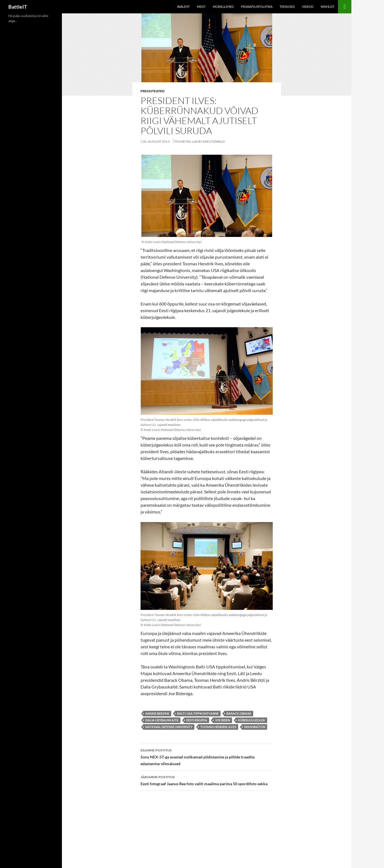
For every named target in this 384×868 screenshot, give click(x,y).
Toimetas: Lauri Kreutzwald (200, 141)
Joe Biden (223, 720)
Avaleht (183, 7)
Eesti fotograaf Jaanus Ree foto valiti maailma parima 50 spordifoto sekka (207, 780)
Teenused (287, 7)
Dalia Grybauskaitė (162, 720)
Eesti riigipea (197, 720)
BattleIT (18, 7)
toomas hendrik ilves (218, 727)
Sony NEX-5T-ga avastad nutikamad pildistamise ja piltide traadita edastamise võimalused (207, 757)
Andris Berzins (157, 713)
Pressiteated (153, 91)
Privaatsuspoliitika (257, 7)
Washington (255, 727)
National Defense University (169, 727)
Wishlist (328, 7)
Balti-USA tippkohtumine (198, 713)
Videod (308, 7)
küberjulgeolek (252, 720)
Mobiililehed (223, 7)
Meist (201, 7)
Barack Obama (239, 713)
